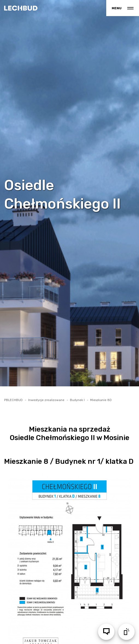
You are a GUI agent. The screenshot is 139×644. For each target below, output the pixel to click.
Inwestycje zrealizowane (46, 400)
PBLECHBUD (13, 400)
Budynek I (77, 400)
